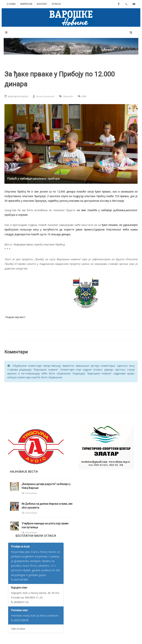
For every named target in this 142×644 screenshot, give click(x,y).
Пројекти (68, 96)
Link (82, 96)
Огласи (56, 4)
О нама (11, 4)
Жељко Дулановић (43, 96)
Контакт (42, 4)
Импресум (26, 4)
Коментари (31, 493)
